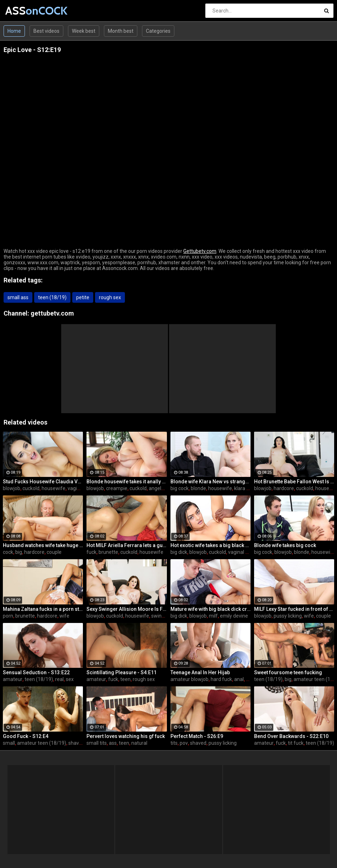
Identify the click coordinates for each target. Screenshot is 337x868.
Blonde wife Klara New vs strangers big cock (210, 482)
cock (8, 552)
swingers (161, 616)
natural (139, 743)
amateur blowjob (189, 679)
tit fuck (296, 743)
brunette (108, 552)
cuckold (31, 488)
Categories (158, 31)
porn (8, 616)
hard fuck (221, 679)
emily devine (234, 616)
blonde (198, 488)
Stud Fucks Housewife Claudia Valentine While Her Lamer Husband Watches (43, 482)
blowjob (12, 488)
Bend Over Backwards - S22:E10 (291, 736)
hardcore (284, 488)
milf (213, 616)
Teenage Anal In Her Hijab (200, 672)
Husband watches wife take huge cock (43, 545)
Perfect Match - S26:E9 (197, 736)
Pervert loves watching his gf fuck (126, 736)
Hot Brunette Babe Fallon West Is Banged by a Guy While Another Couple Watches (294, 482)
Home (14, 31)
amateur (13, 679)
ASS (24, 11)
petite (83, 297)
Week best (84, 31)
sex (70, 679)
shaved (77, 743)
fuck (91, 552)
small (9, 743)
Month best (121, 31)
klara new (245, 488)
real (59, 679)
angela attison (165, 488)
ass (113, 743)
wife (64, 616)
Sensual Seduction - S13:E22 (36, 672)
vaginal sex (80, 488)
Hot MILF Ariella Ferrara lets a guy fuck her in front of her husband (127, 545)
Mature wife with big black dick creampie (210, 609)
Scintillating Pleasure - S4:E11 (122, 672)
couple (54, 552)
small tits (97, 743)
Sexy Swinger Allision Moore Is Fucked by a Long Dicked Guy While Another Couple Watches (127, 609)
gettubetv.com (52, 313)
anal (239, 679)
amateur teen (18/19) (42, 743)
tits (174, 743)
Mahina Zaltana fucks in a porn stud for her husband (43, 609)
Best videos (46, 31)
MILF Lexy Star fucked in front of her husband (294, 609)
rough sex (110, 297)
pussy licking (288, 616)
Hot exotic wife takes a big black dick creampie (210, 545)
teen (125, 679)
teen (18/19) (52, 297)
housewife (54, 488)
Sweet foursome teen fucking (288, 672)
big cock (180, 488)
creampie (117, 488)
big (19, 552)
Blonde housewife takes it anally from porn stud (127, 482)
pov (184, 743)
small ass (18, 297)
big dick (179, 552)
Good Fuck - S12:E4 (26, 736)
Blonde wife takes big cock (285, 545)
